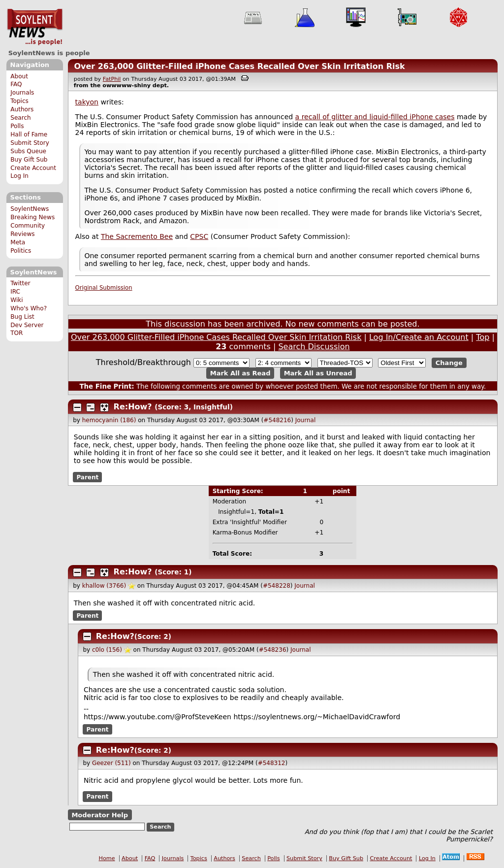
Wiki (16, 300)
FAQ (16, 84)
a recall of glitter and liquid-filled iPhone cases (375, 117)
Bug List (22, 317)
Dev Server (27, 325)
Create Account (33, 168)
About (19, 76)
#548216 (277, 420)
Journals (22, 93)
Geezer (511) (111, 763)
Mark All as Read (240, 373)
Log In (19, 176)
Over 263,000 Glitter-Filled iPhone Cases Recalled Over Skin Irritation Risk (239, 66)
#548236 (273, 650)
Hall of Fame (29, 134)
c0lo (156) (107, 650)
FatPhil (112, 79)
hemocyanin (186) (109, 420)
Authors (22, 109)
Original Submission (104, 288)
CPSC (199, 236)
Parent (87, 477)
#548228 (277, 586)
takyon (87, 102)
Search (21, 118)
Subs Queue (28, 151)
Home (107, 858)
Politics (21, 251)
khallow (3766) (104, 586)
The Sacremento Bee (137, 236)
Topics (19, 101)
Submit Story (30, 143)
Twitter (20, 283)
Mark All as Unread (318, 373)
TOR (16, 333)
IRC (15, 292)
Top (483, 337)
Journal (306, 420)
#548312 (272, 763)
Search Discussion (314, 347)
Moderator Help (100, 815)
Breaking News (32, 217)
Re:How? (133, 407)
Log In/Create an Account (419, 337)
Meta (18, 242)
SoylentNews (35, 27)
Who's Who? (29, 308)
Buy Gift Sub (29, 160)
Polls (17, 126)
